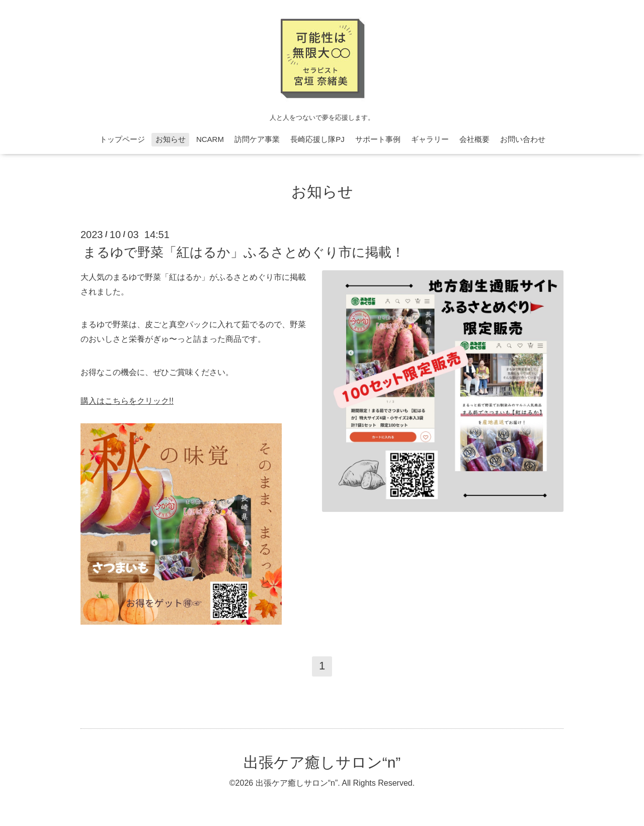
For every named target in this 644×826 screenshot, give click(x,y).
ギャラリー (430, 139)
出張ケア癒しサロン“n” (322, 762)
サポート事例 (378, 139)
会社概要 (474, 139)
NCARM (210, 139)
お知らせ (171, 139)
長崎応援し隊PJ (317, 139)
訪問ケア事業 (257, 139)
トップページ (122, 139)
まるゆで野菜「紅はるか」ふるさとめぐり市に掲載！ (244, 252)
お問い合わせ (523, 139)
